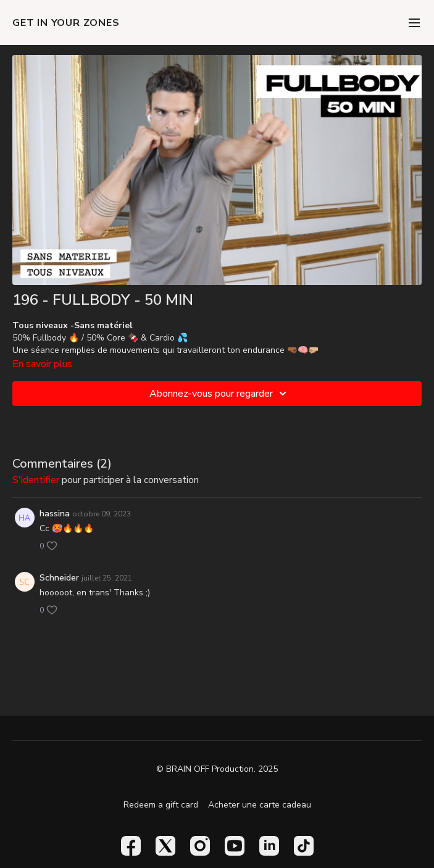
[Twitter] (165, 846)
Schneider (59, 578)
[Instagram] (200, 846)
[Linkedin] (269, 846)
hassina (55, 514)
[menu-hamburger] (414, 23)
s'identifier (36, 480)
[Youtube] (235, 846)
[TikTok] (304, 846)
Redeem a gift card (161, 805)
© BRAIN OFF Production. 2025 (217, 769)
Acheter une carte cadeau (260, 805)
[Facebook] (131, 846)
